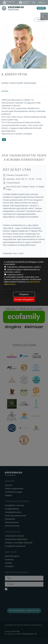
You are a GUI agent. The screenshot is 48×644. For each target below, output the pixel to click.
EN (42, 3)
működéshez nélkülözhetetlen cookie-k (22, 267)
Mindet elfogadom (24, 300)
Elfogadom (24, 294)
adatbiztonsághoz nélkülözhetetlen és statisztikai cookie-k (22, 271)
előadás (5, 91)
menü (44, 16)
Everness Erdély (25, 3)
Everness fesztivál (9, 3)
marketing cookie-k (14, 275)
